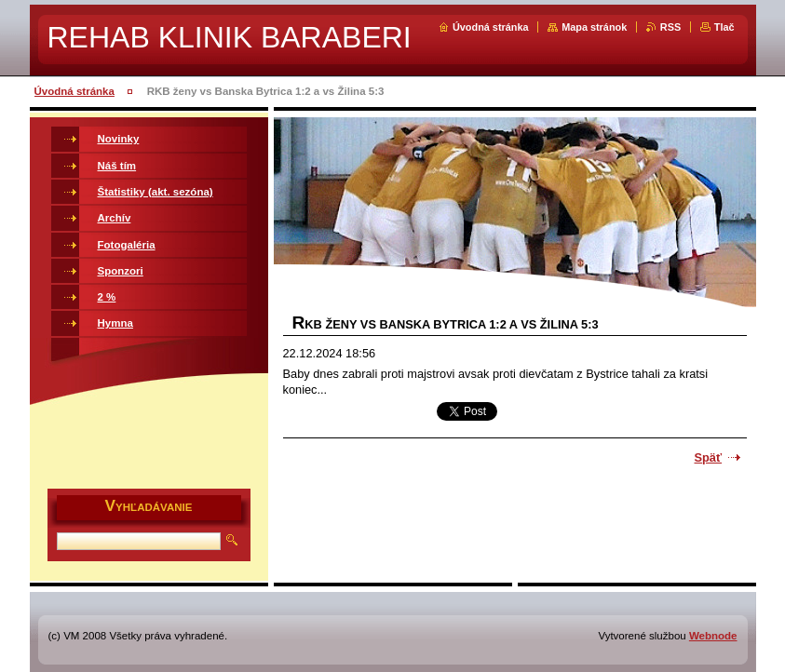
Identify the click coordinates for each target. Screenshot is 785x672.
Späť (709, 457)
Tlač (724, 27)
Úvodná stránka (491, 27)
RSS (670, 27)
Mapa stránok (594, 27)
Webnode (713, 636)
